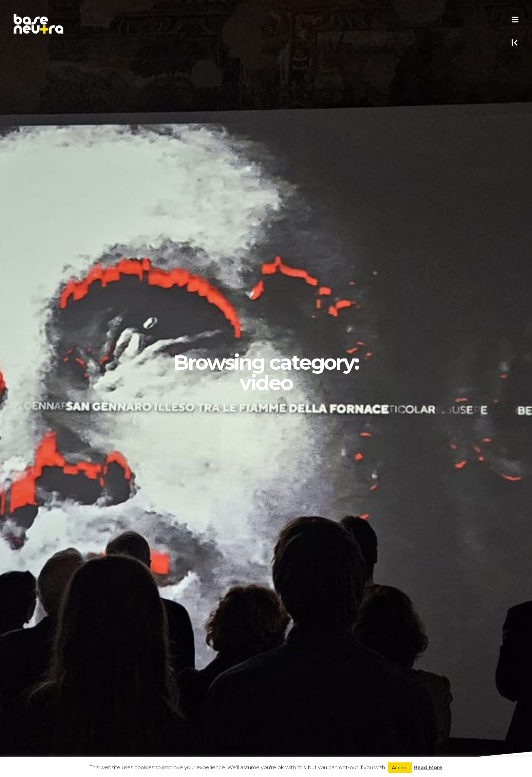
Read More (428, 767)
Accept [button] (400, 767)
